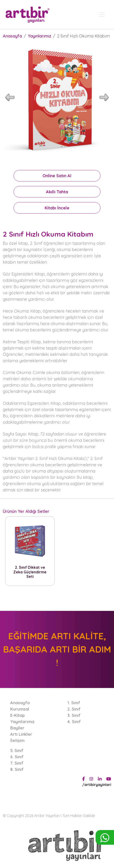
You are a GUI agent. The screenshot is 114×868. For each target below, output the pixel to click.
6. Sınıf (17, 757)
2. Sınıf (74, 709)
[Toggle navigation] (102, 15)
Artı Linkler (21, 734)
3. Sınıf (74, 715)
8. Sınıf (17, 769)
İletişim (17, 740)
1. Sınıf (74, 703)
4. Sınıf (74, 722)
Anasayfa (12, 36)
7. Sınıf (17, 763)
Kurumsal (20, 709)
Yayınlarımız (39, 36)
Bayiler (17, 728)
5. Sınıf (17, 751)
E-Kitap (18, 715)
